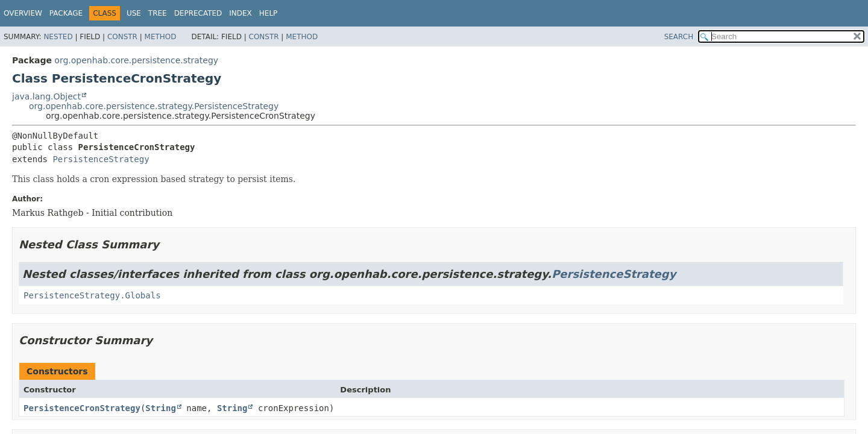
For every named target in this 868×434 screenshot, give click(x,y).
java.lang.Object (46, 96)
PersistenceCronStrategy (82, 408)
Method (161, 37)
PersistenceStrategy (101, 159)
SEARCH (679, 37)
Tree (158, 13)
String (161, 408)
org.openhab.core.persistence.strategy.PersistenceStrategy (154, 106)
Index (241, 13)
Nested (58, 37)
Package (66, 13)
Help (269, 13)
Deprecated (198, 13)
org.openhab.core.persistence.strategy (136, 60)
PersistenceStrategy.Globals (92, 295)
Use (134, 13)
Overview (23, 13)
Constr (122, 37)
